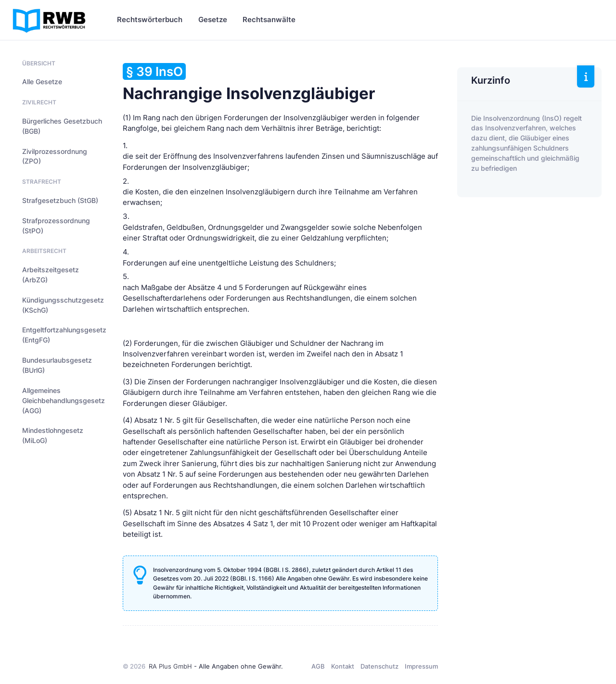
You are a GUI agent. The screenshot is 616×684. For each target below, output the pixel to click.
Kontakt (343, 666)
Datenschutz (379, 666)
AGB (318, 666)
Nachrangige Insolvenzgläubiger (249, 83)
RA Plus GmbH (170, 666)
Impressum (421, 666)
